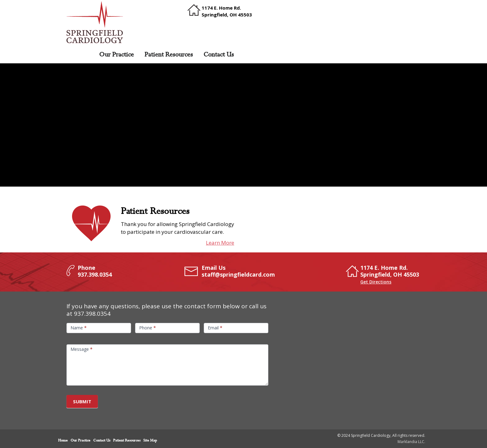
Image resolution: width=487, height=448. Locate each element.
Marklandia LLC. (411, 442)
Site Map (150, 441)
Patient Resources (169, 55)
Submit (82, 401)
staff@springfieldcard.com (238, 274)
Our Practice (116, 55)
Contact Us (219, 55)
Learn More (220, 243)
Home (80, 55)
